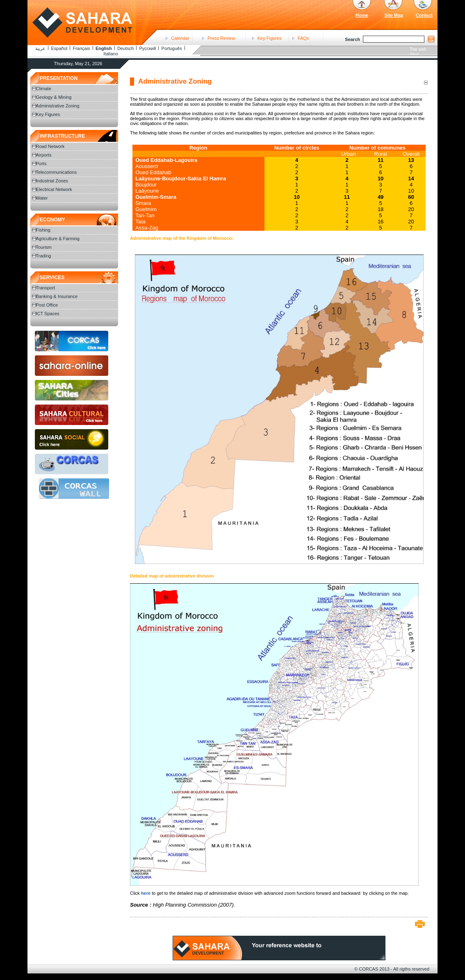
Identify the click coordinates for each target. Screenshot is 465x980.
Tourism (44, 247)
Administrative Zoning (58, 106)
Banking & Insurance (57, 296)
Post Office (47, 305)
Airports (44, 155)
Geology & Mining (54, 97)
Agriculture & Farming (58, 239)
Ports (41, 164)
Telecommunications (57, 172)
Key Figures (270, 38)
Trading (44, 256)
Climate (44, 89)
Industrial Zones (52, 181)
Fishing (43, 230)
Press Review (221, 38)
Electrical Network (54, 189)
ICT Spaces (48, 314)
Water (42, 198)
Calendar (180, 38)
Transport (46, 288)
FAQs (303, 38)
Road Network (50, 146)
